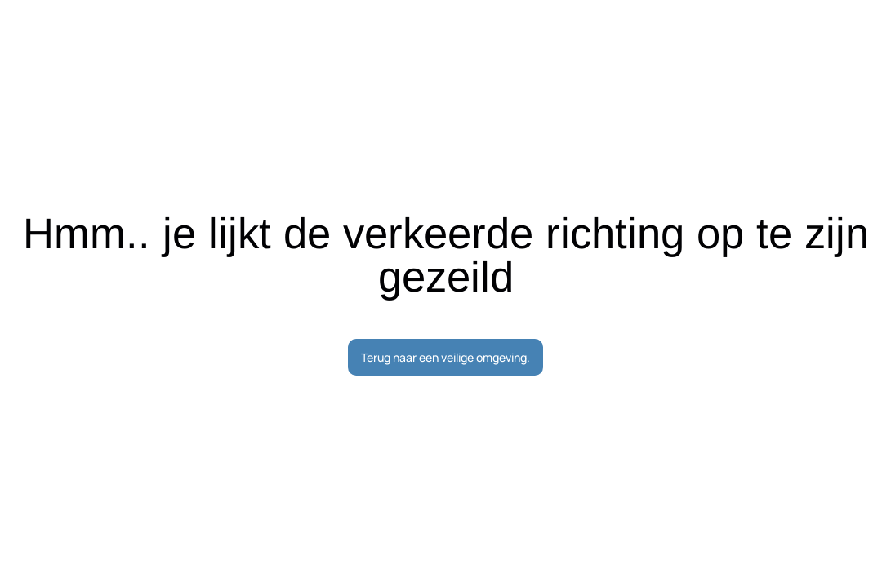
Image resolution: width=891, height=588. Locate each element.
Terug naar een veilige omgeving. (445, 357)
